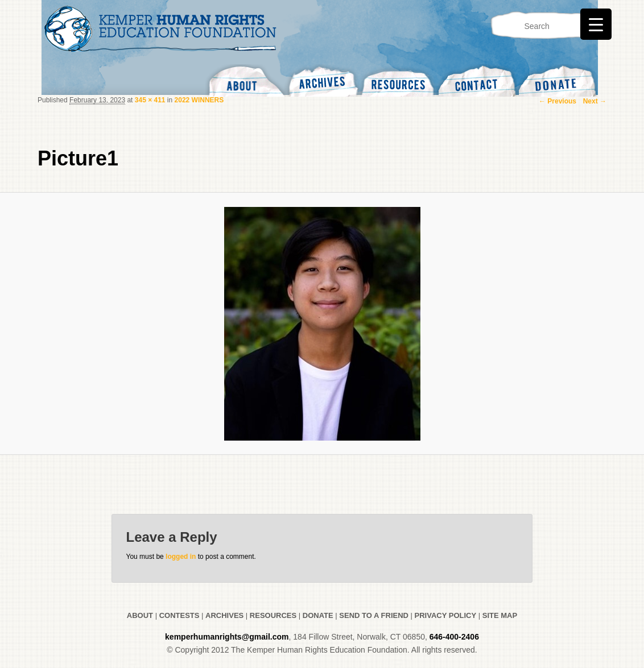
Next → (595, 101)
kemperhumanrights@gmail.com (227, 637)
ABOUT (140, 615)
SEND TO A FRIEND (374, 615)
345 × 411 (150, 100)
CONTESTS (178, 615)
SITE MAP (500, 615)
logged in (181, 557)
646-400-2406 (454, 637)
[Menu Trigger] (596, 24)
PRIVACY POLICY (446, 615)
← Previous (558, 101)
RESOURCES (273, 615)
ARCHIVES (224, 615)
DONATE (318, 615)
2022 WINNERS (199, 100)
